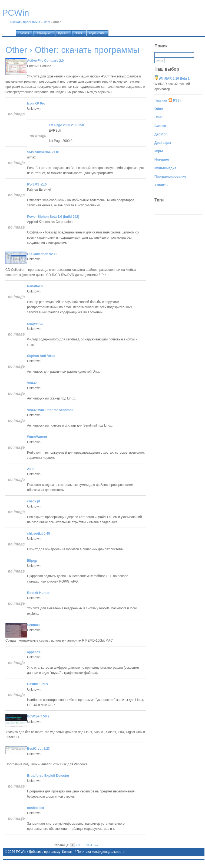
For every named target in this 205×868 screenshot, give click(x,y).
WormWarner (37, 437)
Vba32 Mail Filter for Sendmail (50, 410)
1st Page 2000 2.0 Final (66, 125)
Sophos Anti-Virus (41, 356)
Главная (161, 100)
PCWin (21, 852)
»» (96, 845)
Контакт (68, 852)
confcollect (36, 808)
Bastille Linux (38, 684)
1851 (89, 845)
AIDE (31, 469)
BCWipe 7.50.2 (38, 716)
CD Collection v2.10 (42, 254)
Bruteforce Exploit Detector (48, 776)
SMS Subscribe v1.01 (43, 152)
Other (47, 22)
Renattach (35, 286)
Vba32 (32, 383)
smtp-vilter (35, 324)
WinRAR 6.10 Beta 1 (174, 79)
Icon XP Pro (36, 103)
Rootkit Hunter (38, 593)
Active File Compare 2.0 (45, 61)
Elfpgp (32, 561)
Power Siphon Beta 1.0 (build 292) (53, 217)
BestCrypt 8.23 (38, 749)
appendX (34, 652)
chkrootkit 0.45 (39, 534)
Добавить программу (45, 852)
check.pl (34, 501)
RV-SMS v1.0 (37, 184)
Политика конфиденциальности (100, 852)
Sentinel (33, 625)
